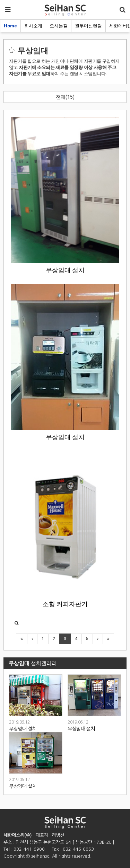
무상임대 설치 (65, 270)
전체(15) (65, 97)
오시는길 (59, 26)
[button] (16, 623)
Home (10, 26)
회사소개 (33, 26)
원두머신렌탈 (88, 26)
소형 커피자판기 (65, 604)
